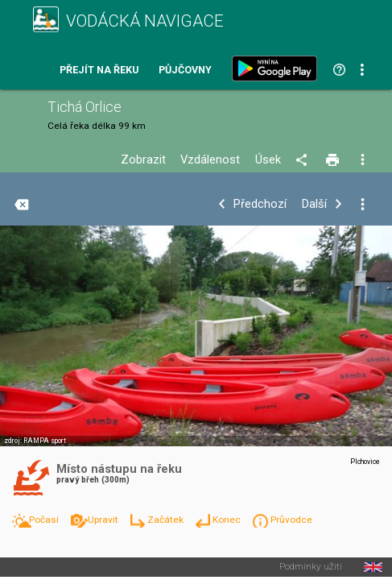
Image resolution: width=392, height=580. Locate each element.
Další (314, 204)
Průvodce (291, 520)
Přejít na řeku (99, 70)
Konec (228, 520)
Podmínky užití (311, 567)
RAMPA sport (45, 441)
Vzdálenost (210, 160)
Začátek (167, 520)
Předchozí (260, 204)
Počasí (45, 520)
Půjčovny (185, 70)
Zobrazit (143, 160)
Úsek (268, 160)
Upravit (104, 520)
